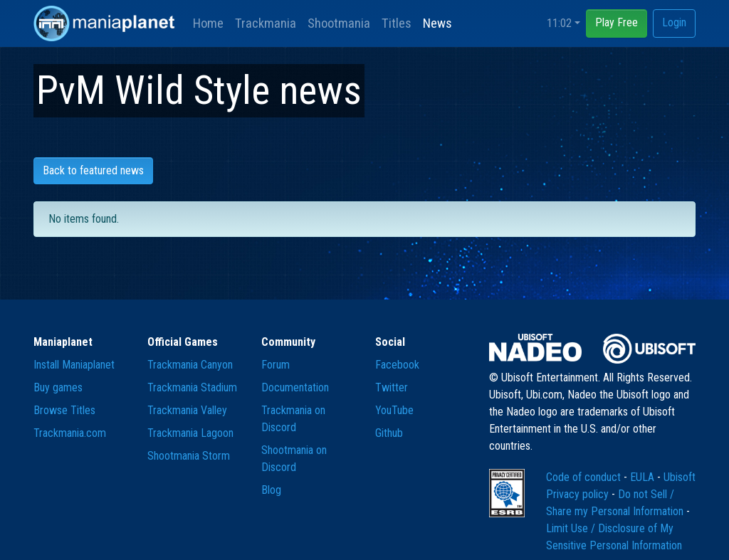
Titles (397, 23)
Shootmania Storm (189, 456)
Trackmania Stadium (192, 387)
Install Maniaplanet (74, 365)
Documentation (295, 387)
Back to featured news (93, 170)
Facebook (397, 365)
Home (208, 23)
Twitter (392, 387)
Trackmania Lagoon (190, 433)
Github (389, 433)
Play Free (617, 22)
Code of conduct (585, 477)
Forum (276, 365)
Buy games (58, 387)
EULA (644, 477)
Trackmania (266, 23)
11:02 (559, 23)
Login (674, 22)
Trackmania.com (70, 433)
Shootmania (339, 23)
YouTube (394, 410)
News (437, 23)
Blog (271, 490)
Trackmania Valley (187, 410)
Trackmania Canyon (190, 365)
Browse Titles (64, 410)
